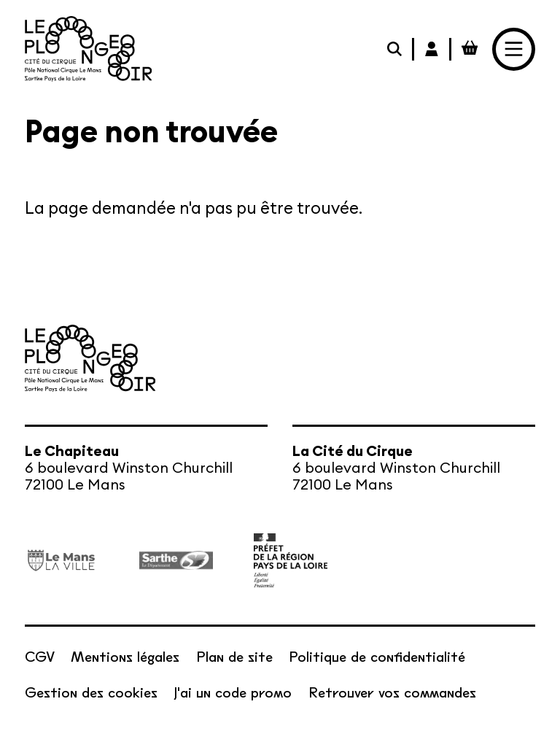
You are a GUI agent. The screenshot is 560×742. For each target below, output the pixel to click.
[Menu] (514, 49)
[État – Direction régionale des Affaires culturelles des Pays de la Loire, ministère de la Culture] (291, 560)
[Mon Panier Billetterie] (470, 49)
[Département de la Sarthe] (176, 560)
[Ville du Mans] (62, 561)
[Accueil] (89, 49)
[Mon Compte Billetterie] (433, 49)
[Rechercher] (396, 49)
